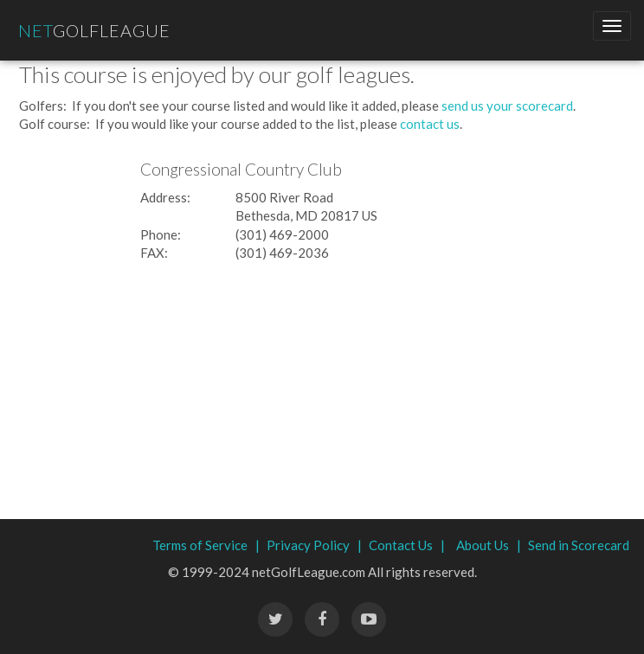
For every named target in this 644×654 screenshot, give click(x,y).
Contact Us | (407, 545)
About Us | (489, 545)
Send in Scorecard (579, 545)
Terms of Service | (206, 545)
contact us (430, 124)
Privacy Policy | (314, 545)
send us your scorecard (507, 106)
